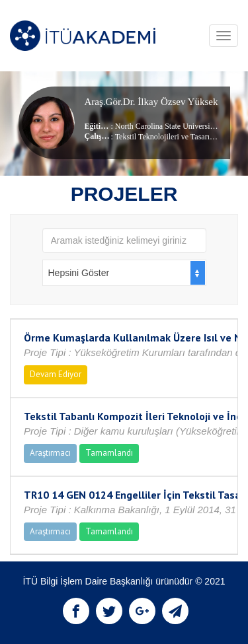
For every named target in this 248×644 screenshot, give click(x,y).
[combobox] (124, 273)
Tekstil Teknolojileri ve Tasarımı (167, 137)
